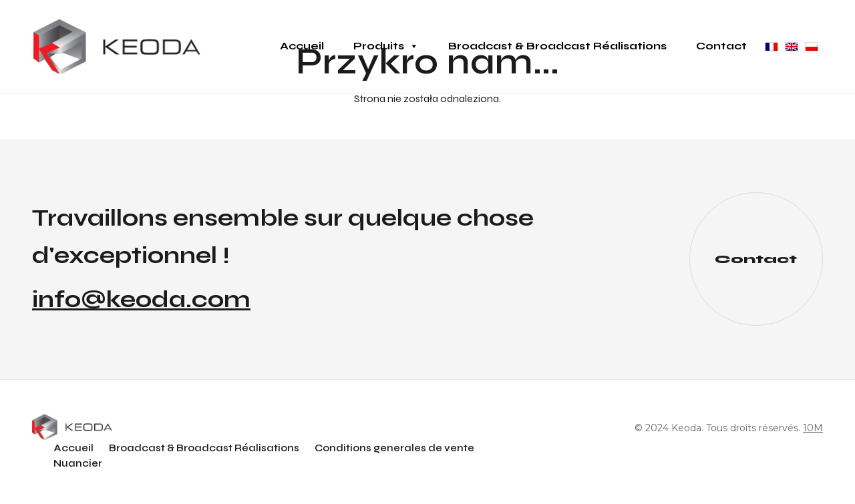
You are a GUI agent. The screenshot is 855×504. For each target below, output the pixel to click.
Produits (386, 46)
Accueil (302, 46)
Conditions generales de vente (394, 448)
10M (813, 428)
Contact (721, 46)
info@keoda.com (141, 300)
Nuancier (78, 463)
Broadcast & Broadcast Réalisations (557, 46)
